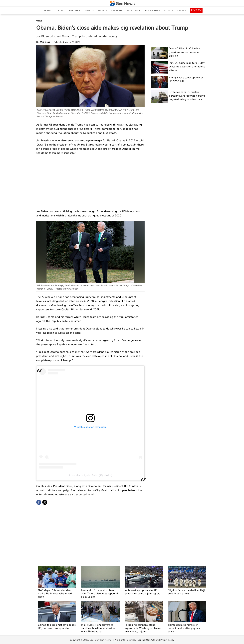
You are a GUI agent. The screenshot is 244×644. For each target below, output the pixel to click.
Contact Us (143, 640)
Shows (181, 10)
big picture (152, 10)
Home (47, 10)
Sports (102, 10)
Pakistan (75, 10)
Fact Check (134, 10)
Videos (169, 10)
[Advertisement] (90, 182)
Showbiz (117, 10)
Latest (61, 10)
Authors (155, 640)
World (89, 10)
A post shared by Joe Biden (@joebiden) (90, 475)
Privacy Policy (167, 640)
